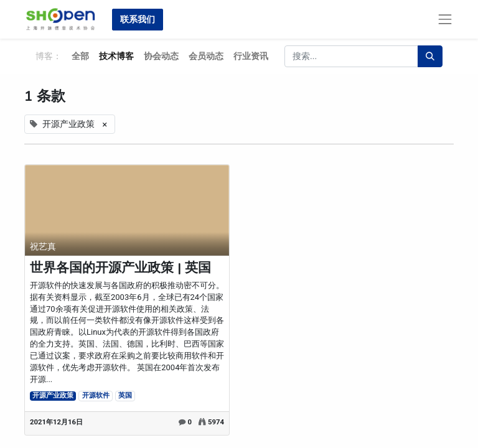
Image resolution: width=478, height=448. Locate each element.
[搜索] (430, 56)
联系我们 (138, 20)
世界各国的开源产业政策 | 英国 (120, 268)
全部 (80, 56)
